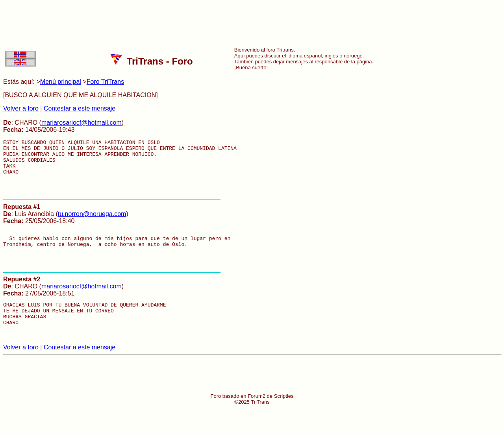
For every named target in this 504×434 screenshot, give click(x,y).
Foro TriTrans (105, 82)
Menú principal (61, 82)
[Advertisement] (252, 21)
